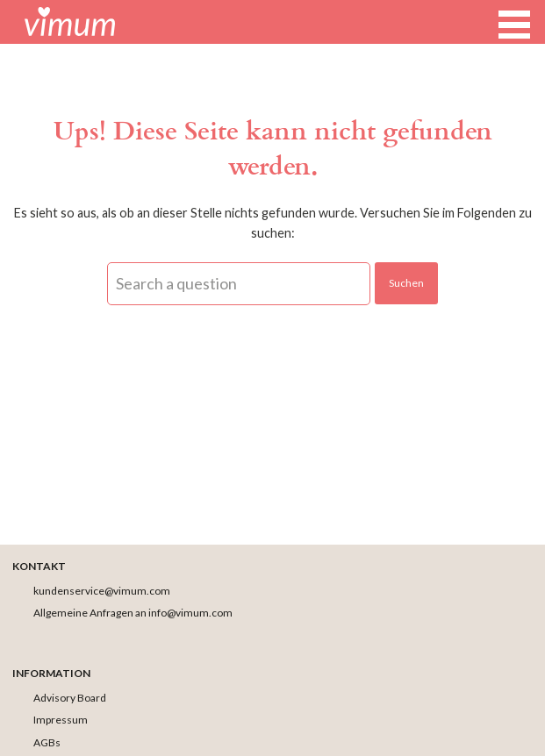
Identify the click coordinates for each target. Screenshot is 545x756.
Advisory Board (70, 698)
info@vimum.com (190, 613)
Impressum (61, 720)
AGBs (47, 742)
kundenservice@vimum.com (102, 591)
